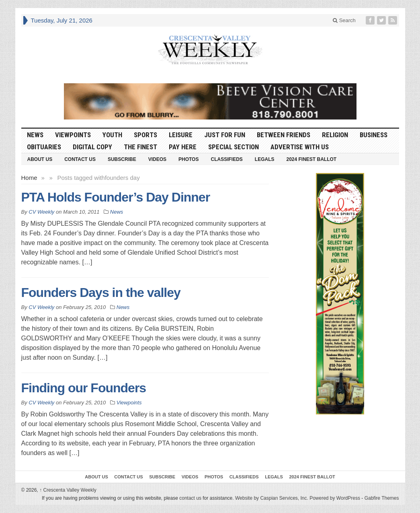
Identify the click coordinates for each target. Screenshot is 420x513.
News (35, 135)
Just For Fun (225, 135)
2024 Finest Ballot (311, 159)
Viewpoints (73, 135)
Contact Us (80, 159)
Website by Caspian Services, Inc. (272, 498)
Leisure (181, 135)
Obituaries (44, 147)
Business (374, 135)
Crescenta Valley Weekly (68, 490)
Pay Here (183, 147)
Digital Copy (92, 147)
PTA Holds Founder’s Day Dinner (116, 197)
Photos (188, 159)
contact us (190, 498)
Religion (335, 135)
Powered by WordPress (335, 498)
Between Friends (284, 135)
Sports (145, 135)
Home (29, 178)
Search (344, 20)
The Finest (140, 147)
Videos (157, 159)
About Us (40, 159)
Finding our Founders (84, 388)
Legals (265, 159)
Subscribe (122, 159)
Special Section (234, 147)
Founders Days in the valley (101, 293)
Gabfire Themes (382, 498)
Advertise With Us (300, 147)
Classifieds (226, 159)
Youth (112, 135)
